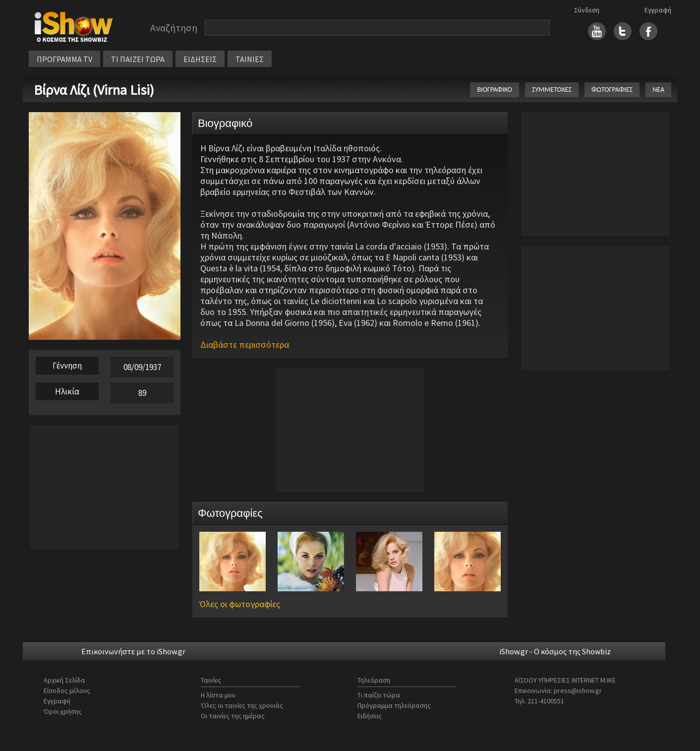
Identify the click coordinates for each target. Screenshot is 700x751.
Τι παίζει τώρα (379, 695)
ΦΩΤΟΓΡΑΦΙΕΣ (612, 90)
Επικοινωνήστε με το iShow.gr (133, 651)
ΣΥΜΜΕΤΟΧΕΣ (552, 90)
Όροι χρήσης (63, 711)
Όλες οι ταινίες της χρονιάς (242, 705)
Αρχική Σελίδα (64, 680)
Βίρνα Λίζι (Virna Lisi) (94, 90)
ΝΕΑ (658, 90)
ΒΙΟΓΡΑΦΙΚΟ (495, 90)
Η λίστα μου (218, 695)
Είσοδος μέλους (67, 690)
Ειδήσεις (370, 716)
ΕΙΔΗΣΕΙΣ (200, 59)
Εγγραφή (658, 10)
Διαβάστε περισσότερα (245, 344)
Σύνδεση (587, 10)
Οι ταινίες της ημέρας (233, 716)
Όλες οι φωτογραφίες (240, 604)
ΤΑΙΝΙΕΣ (250, 59)
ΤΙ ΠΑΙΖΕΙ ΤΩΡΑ (138, 59)
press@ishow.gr (578, 690)
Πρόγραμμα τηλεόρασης (394, 705)
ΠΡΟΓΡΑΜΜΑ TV (64, 59)
